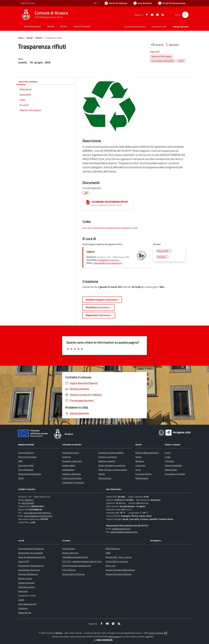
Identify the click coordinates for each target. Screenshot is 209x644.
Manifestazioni (142, 478)
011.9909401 (28, 500)
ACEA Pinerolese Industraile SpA (77, 566)
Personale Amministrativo (30, 474)
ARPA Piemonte (113, 549)
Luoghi (168, 457)
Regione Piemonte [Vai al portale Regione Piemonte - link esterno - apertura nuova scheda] (28, 3)
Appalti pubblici (69, 465)
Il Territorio (169, 461)
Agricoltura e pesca (71, 453)
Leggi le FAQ (24, 561)
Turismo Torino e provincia (117, 561)
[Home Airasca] (44, 15)
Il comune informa (143, 474)
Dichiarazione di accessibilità (31, 553)
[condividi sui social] (157, 45)
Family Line (111, 566)
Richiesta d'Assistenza (28, 574)
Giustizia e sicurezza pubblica (111, 453)
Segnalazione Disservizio (29, 570)
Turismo (102, 474)
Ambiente (66, 457)
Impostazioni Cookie (27, 595)
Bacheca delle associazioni (147, 453)
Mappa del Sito (25, 613)
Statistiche (23, 608)
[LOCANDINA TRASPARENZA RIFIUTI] (88, 202)
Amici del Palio (69, 549)
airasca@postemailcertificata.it (37, 513)
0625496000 (28, 503)
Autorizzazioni (68, 470)
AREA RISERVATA (103, 640)
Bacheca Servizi (25, 578)
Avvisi (138, 470)
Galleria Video (171, 470)
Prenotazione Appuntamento (31, 566)
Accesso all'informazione (135, 27)
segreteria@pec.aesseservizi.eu (124, 532)
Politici (21, 478)
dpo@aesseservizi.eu (121, 529)
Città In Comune (156, 633)
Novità (30, 38)
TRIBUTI (91, 252)
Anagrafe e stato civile (72, 461)
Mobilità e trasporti (107, 461)
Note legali (23, 591)
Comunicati (140, 465)
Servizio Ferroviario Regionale (118, 574)
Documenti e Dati (26, 465)
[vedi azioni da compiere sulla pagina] (172, 45)
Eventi (168, 453)
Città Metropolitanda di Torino (75, 557)
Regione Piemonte (70, 553)
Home (21, 38)
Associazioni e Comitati (175, 474)
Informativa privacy (27, 587)
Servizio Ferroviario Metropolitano (120, 570)
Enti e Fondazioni (26, 470)
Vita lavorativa (105, 478)
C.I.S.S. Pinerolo (69, 570)
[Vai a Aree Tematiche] (143, 3)
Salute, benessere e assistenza (112, 465)
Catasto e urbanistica (71, 474)
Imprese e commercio (108, 457)
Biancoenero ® (115, 637)
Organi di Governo (26, 453)
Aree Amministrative (27, 457)
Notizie (39, 38)
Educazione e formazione (73, 482)
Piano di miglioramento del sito (32, 557)
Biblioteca (140, 461)
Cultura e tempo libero (72, 478)
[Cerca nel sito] (185, 15)
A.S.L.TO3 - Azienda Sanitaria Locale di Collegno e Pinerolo (88, 561)
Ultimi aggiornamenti (27, 604)
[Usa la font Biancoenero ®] (116, 3)
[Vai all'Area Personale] (172, 3)
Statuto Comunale (26, 583)
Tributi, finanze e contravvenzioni (113, 470)
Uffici (20, 461)
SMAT (108, 553)
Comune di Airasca (51, 13)
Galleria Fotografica (173, 465)
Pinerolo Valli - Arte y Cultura (118, 557)
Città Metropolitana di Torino (49, 17)
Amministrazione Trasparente (31, 549)
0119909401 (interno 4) (108, 260)
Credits (21, 600)
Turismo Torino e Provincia (73, 574)
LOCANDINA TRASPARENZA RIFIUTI (110, 202)
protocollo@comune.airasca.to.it (108, 263)
